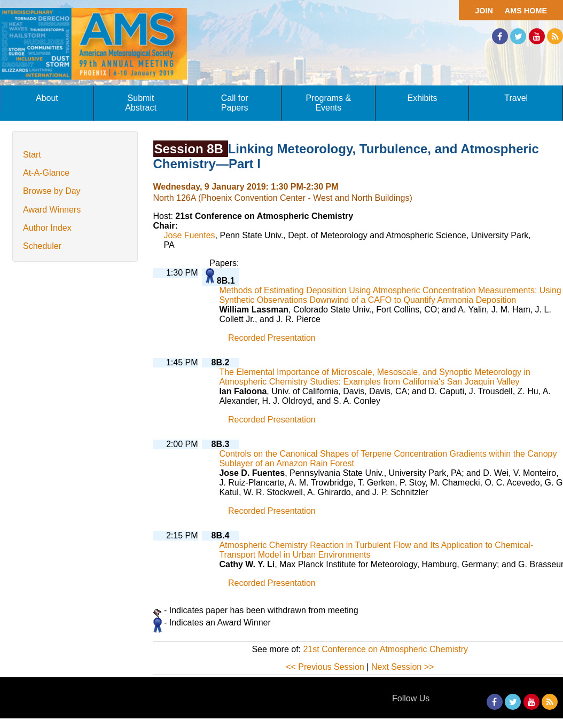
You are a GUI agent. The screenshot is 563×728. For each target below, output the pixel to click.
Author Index (47, 228)
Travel (516, 98)
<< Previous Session (325, 667)
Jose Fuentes (190, 235)
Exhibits (422, 98)
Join (484, 11)
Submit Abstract (141, 103)
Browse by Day (52, 191)
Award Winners (52, 210)
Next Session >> (402, 667)
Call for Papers (235, 103)
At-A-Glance (46, 173)
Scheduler (42, 246)
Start (32, 155)
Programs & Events (329, 103)
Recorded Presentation (272, 338)
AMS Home (526, 11)
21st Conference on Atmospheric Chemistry (385, 649)
